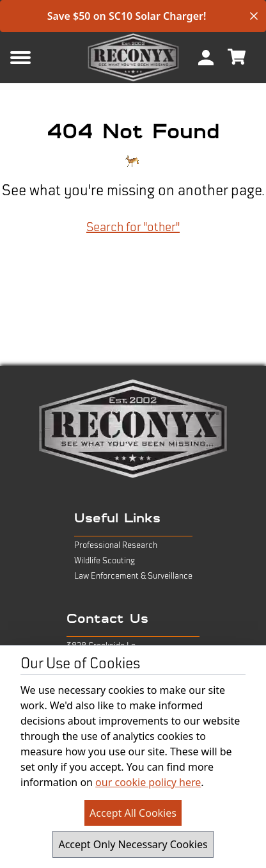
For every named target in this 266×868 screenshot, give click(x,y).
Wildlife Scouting (105, 561)
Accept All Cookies (133, 813)
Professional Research (116, 545)
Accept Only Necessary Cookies (133, 844)
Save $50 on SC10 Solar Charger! (127, 16)
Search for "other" (133, 227)
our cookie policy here (148, 782)
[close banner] (254, 16)
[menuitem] (206, 58)
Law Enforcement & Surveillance (133, 576)
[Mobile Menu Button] (41, 58)
